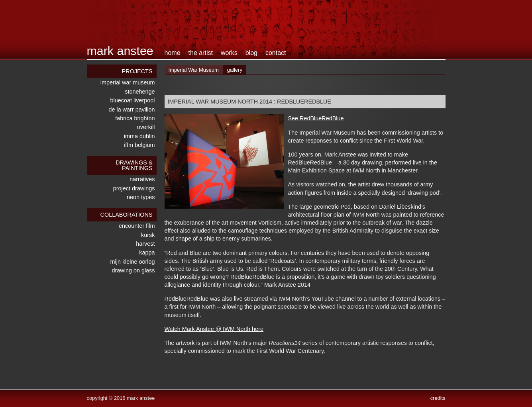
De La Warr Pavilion (132, 110)
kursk (148, 235)
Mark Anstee (120, 51)
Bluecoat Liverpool (133, 100)
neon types (141, 197)
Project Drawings (134, 188)
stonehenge (140, 92)
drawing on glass (133, 270)
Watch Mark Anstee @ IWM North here (214, 329)
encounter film (137, 226)
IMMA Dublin (139, 136)
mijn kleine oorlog (133, 262)
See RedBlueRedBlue (316, 118)
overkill (146, 127)
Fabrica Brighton (135, 118)
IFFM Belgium (139, 145)
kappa (147, 252)
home (173, 53)
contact (276, 53)
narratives (142, 179)
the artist (201, 53)
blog (251, 53)
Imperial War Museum (128, 82)
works (229, 53)
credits (438, 398)
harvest (145, 244)
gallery (235, 70)
